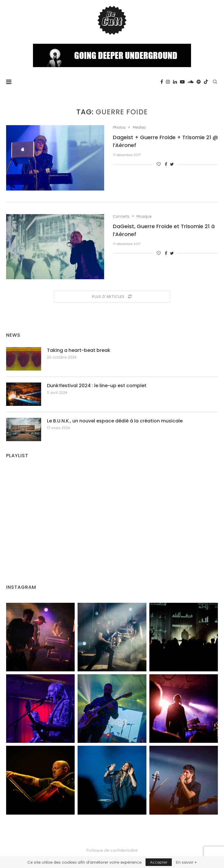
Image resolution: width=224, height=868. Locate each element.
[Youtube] (182, 82)
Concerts (121, 216)
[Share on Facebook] (166, 164)
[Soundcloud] (191, 82)
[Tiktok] (206, 82)
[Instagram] (168, 82)
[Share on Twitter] (172, 164)
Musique (144, 216)
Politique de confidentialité (112, 850)
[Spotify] (199, 82)
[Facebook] (162, 82)
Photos (119, 127)
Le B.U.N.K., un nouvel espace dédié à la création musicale (115, 421)
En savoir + (186, 862)
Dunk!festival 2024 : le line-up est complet (97, 386)
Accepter (159, 862)
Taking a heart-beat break (79, 350)
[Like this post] (159, 164)
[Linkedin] (175, 82)
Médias (139, 127)
